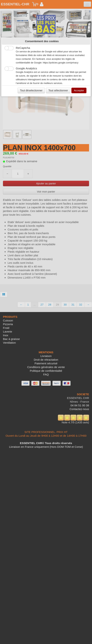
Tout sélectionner (58, 90)
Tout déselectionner (31, 90)
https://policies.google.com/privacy (61, 63)
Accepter (79, 90)
